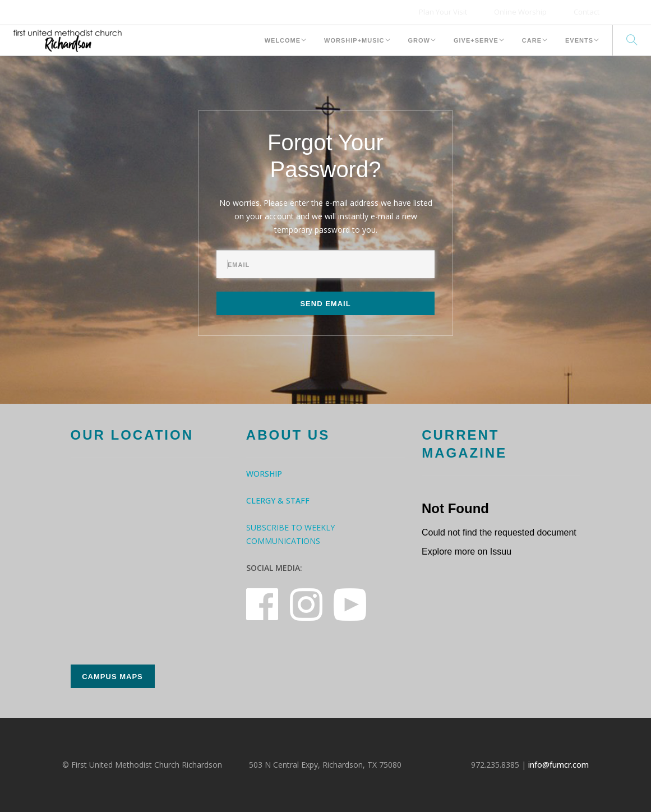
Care (532, 40)
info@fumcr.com (558, 765)
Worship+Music (354, 40)
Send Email (325, 304)
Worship (264, 474)
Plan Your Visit (443, 12)
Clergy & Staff (278, 500)
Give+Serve (476, 40)
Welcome (283, 40)
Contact (587, 12)
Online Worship (520, 12)
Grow (419, 40)
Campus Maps (112, 677)
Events (579, 40)
